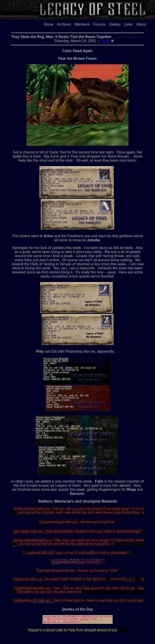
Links (129, 24)
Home (49, 24)
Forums (99, 24)
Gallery (115, 24)
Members (82, 24)
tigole (106, 41)
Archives (64, 24)
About (141, 24)
